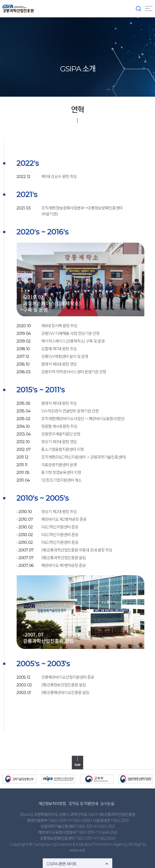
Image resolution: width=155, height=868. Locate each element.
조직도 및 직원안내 (83, 804)
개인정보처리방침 (52, 804)
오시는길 (107, 804)
